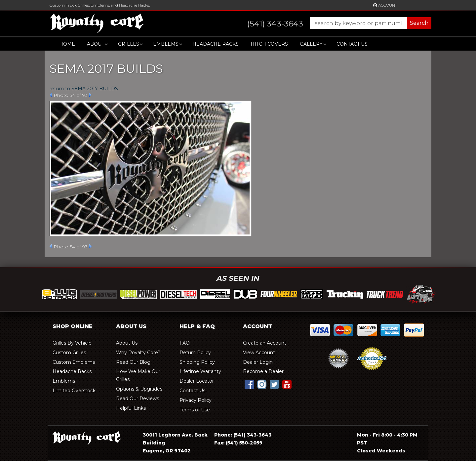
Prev (51, 95)
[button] (333, 23)
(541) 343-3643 (252, 435)
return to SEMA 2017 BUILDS (84, 89)
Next (90, 95)
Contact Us (352, 44)
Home (67, 44)
